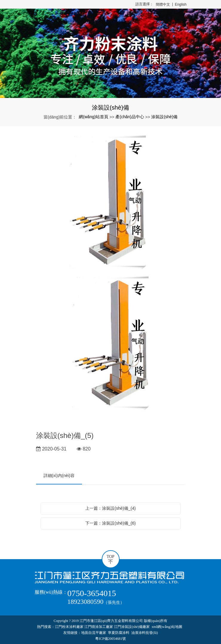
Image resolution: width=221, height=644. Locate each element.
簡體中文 (163, 4)
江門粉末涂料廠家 (69, 627)
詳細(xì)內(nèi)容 (59, 475)
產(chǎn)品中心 (130, 117)
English (181, 4)
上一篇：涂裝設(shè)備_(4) (110, 508)
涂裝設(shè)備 (164, 117)
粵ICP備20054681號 (110, 639)
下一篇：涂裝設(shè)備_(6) (110, 523)
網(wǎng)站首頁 (93, 117)
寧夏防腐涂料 (119, 633)
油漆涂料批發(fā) (144, 633)
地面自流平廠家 (94, 633)
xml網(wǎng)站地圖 (167, 627)
